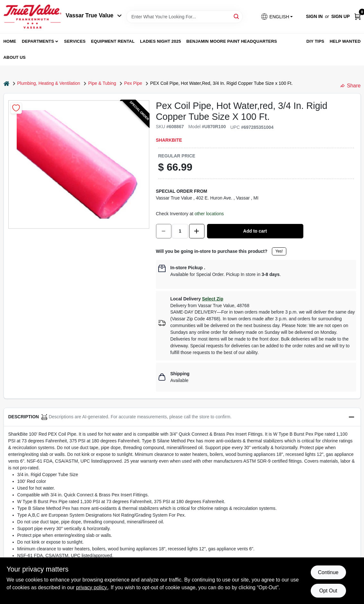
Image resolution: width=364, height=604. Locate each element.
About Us (15, 57)
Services (75, 41)
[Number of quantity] (180, 231)
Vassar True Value (94, 15)
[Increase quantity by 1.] (197, 231)
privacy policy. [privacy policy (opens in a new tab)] (92, 587)
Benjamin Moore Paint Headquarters (232, 41)
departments (38, 41)
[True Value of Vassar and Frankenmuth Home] (32, 17)
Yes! (279, 251)
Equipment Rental (113, 41)
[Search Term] (184, 17)
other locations (209, 214)
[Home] (6, 83)
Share (351, 86)
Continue (328, 572)
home (10, 41)
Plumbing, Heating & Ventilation (49, 83)
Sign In (314, 16)
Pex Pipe (133, 83)
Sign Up (341, 16)
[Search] (237, 16)
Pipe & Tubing (102, 83)
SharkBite (169, 140)
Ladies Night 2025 (160, 41)
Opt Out (328, 591)
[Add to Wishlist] (16, 108)
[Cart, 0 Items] (358, 17)
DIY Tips (316, 41)
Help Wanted (345, 41)
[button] (277, 17)
